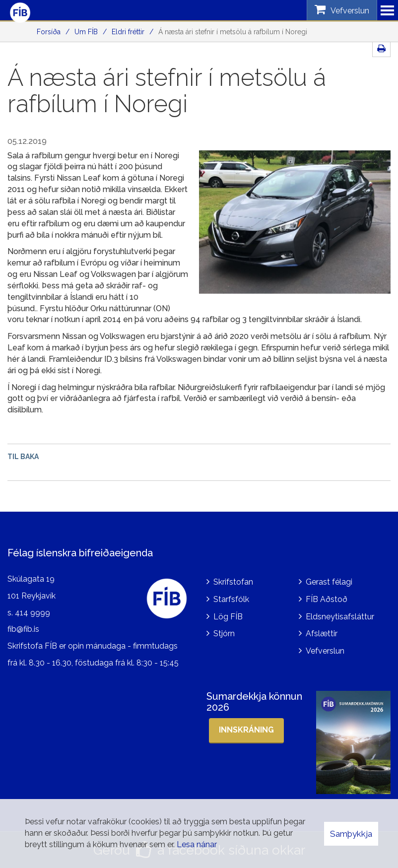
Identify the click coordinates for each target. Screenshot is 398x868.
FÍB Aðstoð (327, 599)
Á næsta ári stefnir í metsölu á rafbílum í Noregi (233, 32)
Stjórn (224, 634)
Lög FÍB (228, 617)
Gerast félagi (329, 582)
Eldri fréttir (128, 32)
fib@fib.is (23, 629)
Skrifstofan (233, 582)
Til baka (23, 457)
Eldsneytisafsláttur (340, 617)
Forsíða (49, 32)
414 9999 (33, 613)
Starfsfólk (231, 599)
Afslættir (322, 634)
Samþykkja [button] (351, 834)
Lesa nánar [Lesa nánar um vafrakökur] (197, 844)
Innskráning (246, 730)
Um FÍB (86, 32)
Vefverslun (325, 651)
